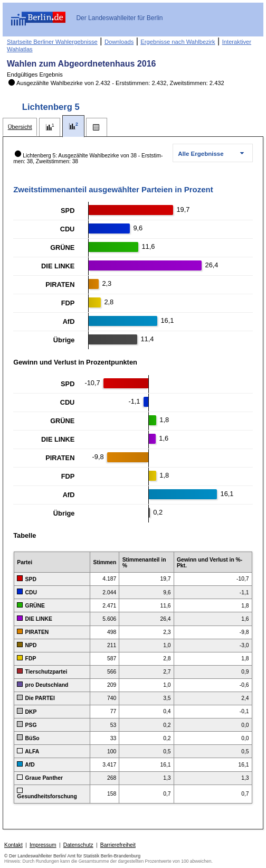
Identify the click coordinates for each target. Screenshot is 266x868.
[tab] (20, 127)
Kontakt (13, 845)
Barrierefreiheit (118, 845)
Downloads (119, 42)
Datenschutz (78, 845)
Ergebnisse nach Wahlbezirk (178, 42)
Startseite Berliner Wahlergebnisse (52, 42)
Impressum (43, 845)
